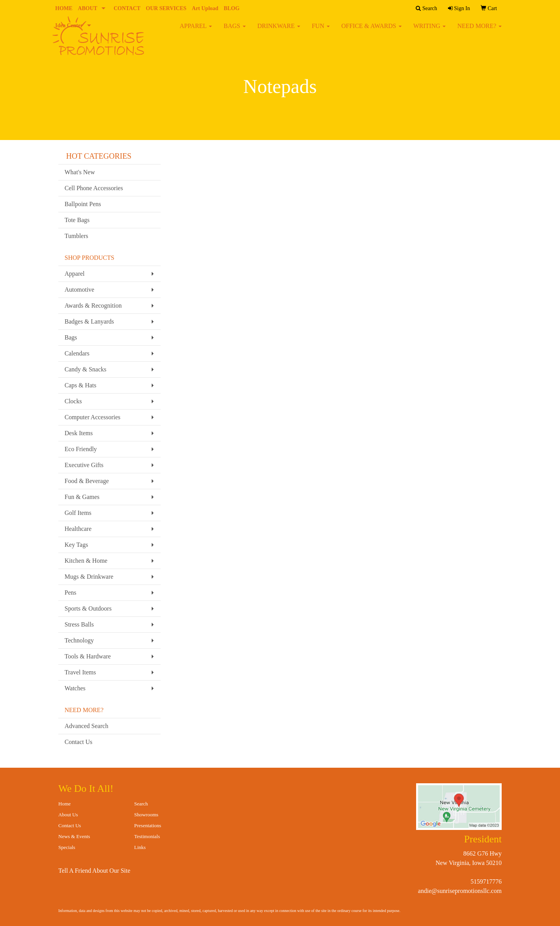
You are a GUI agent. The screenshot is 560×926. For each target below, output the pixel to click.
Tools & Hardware (88, 656)
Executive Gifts (84, 465)
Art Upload (205, 8)
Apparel (75, 274)
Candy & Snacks (86, 369)
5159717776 (486, 881)
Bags (71, 337)
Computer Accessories (93, 417)
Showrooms (146, 815)
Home (65, 804)
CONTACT (127, 8)
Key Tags (76, 545)
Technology (79, 640)
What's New (80, 172)
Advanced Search (86, 726)
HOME (64, 8)
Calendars (77, 353)
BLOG (231, 8)
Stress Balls (79, 624)
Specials (67, 847)
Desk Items (79, 433)
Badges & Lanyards (89, 321)
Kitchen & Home (86, 561)
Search (141, 804)
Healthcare (78, 529)
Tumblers (76, 236)
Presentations (148, 825)
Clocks (73, 401)
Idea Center (69, 25)
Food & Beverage (87, 481)
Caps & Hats (80, 385)
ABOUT (87, 8)
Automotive (79, 290)
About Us (68, 815)
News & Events (74, 836)
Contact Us (79, 742)
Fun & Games (82, 497)
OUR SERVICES (166, 8)
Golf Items (78, 513)
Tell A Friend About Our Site (94, 871)
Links (140, 847)
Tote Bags (77, 220)
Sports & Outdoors (88, 608)
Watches (75, 688)
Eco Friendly (81, 449)
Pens (70, 593)
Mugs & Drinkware (89, 577)
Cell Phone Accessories (94, 188)
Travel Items (80, 672)
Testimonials (147, 836)
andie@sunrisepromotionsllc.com (460, 891)
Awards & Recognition (93, 305)
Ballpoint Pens (83, 204)
